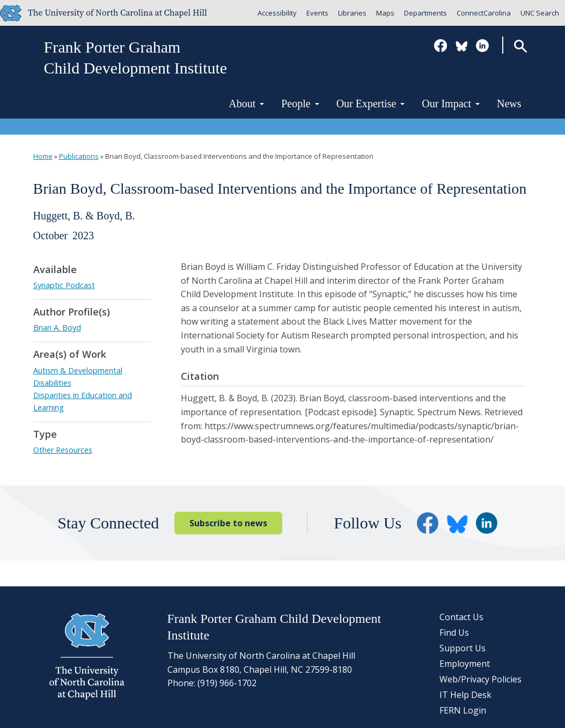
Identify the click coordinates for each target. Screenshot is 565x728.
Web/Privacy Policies (480, 679)
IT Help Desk (465, 695)
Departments (425, 13)
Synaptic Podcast (64, 285)
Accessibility (277, 13)
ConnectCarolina (484, 13)
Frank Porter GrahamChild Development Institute (136, 57)
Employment (465, 664)
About (246, 104)
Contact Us (461, 617)
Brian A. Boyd (57, 328)
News (509, 104)
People (300, 104)
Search (520, 46)
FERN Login (463, 710)
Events (317, 13)
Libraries (352, 13)
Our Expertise (371, 104)
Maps (385, 13)
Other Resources (63, 450)
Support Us (463, 648)
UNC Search (540, 13)
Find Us (454, 633)
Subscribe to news (228, 523)
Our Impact (451, 104)
